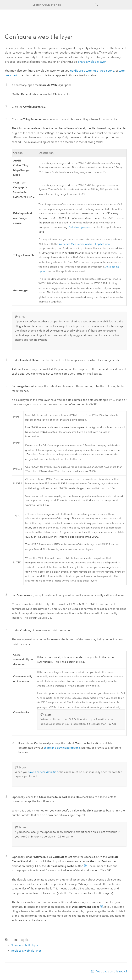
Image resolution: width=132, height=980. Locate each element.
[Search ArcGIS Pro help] (63, 5)
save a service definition (43, 774)
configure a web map (84, 71)
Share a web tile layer (92, 62)
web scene (107, 71)
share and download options (62, 749)
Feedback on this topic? (111, 973)
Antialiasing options (81, 228)
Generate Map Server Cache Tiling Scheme (84, 245)
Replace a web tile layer (26, 952)
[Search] (97, 5)
